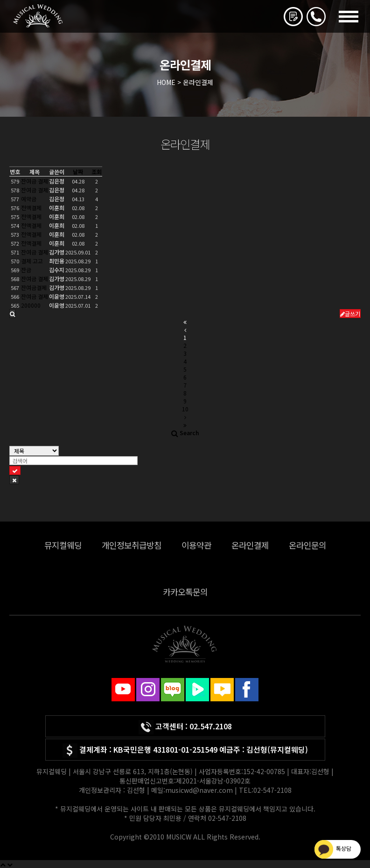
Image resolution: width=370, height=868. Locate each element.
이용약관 (196, 545)
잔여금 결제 (35, 181)
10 (185, 409)
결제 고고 (32, 261)
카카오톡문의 (185, 592)
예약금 (29, 199)
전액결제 (31, 208)
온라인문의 (307, 545)
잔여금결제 (34, 287)
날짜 (78, 172)
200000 (31, 305)
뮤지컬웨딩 (63, 545)
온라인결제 (250, 545)
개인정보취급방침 (132, 545)
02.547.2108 (211, 726)
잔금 (26, 270)
